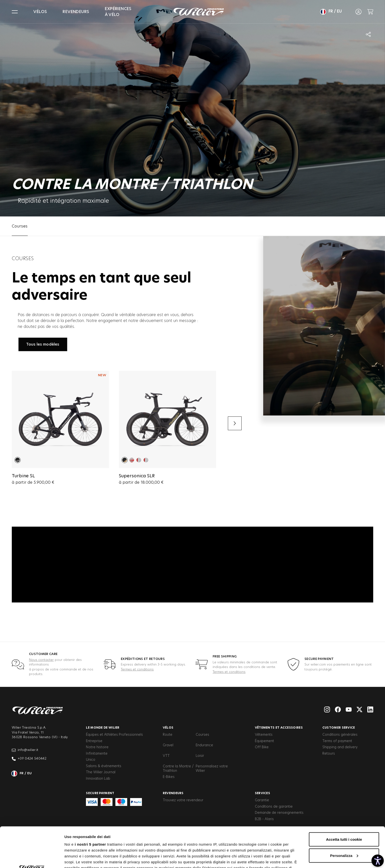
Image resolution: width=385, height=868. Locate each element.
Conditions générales (340, 735)
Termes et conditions (137, 670)
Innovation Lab (98, 779)
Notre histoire (97, 747)
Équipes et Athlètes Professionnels (114, 735)
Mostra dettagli (78, 858)
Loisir (200, 756)
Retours (329, 754)
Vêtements (264, 735)
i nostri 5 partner (90, 804)
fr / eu (331, 12)
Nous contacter (41, 660)
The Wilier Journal (101, 772)
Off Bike (262, 747)
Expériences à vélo (118, 12)
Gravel (168, 745)
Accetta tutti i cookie (344, 799)
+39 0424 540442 (29, 759)
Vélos (40, 12)
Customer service (339, 728)
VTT (166, 756)
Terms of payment (337, 741)
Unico (91, 760)
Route (168, 735)
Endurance (204, 745)
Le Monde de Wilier (103, 728)
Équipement (264, 741)
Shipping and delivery (340, 747)
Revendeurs (76, 12)
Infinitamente (97, 754)
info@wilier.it (25, 750)
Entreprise (94, 741)
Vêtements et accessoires (279, 728)
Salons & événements (104, 766)
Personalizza (344, 815)
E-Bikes (169, 777)
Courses (202, 735)
